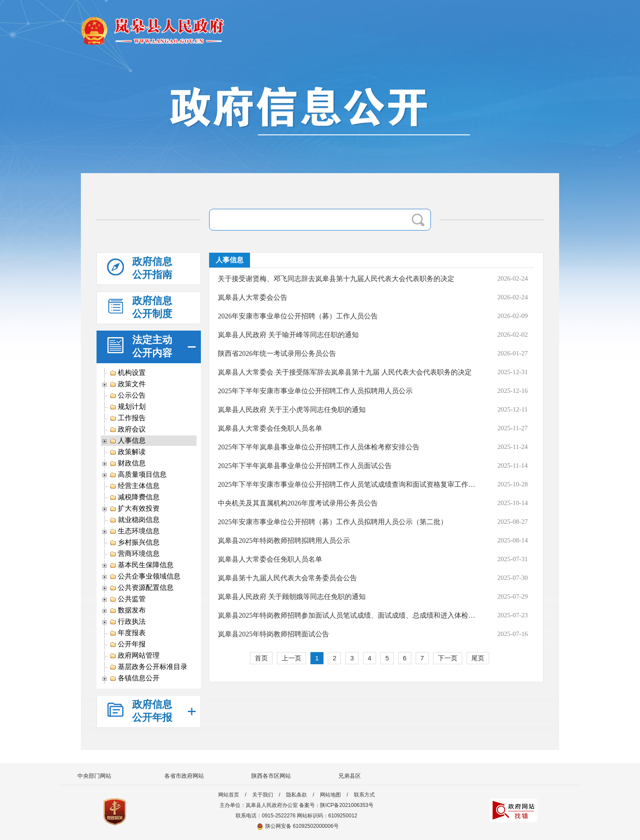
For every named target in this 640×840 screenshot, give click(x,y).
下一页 (448, 658)
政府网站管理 (135, 656)
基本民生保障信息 (142, 565)
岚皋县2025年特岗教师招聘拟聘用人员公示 (284, 540)
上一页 (292, 658)
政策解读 (128, 452)
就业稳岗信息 (135, 520)
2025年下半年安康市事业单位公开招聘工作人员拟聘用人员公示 (315, 391)
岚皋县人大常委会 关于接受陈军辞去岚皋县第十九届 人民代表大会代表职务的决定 (345, 372)
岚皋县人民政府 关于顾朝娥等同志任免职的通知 (292, 597)
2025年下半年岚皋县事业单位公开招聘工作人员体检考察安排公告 (319, 447)
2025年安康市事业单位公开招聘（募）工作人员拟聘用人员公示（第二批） (333, 522)
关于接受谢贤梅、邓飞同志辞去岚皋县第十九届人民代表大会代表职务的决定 (336, 279)
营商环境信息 (135, 554)
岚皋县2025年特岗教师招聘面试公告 (273, 634)
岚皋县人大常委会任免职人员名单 (270, 428)
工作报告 (128, 418)
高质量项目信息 (138, 475)
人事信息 (128, 441)
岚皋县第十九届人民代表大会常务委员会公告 (287, 578)
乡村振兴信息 (135, 542)
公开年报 (128, 644)
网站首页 (229, 795)
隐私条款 (297, 795)
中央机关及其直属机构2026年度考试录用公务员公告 (298, 503)
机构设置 (128, 373)
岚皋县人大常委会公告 (253, 297)
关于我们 (263, 795)
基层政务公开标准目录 (148, 667)
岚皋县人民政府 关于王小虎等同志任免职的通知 (292, 410)
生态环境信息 (135, 531)
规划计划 (128, 407)
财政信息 (128, 463)
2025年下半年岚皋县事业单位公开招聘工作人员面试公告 (305, 466)
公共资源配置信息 (142, 588)
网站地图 (330, 795)
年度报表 (128, 633)
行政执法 (128, 622)
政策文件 (128, 384)
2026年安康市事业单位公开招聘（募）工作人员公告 (298, 316)
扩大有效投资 (135, 509)
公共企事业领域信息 (145, 576)
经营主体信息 (135, 486)
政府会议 (128, 429)
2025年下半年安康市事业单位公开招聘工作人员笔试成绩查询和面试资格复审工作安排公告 (348, 484)
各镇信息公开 (135, 678)
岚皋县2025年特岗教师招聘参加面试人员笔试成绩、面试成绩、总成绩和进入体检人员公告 (348, 615)
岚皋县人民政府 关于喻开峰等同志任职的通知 (288, 335)
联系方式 (364, 795)
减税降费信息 (135, 497)
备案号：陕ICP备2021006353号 (336, 805)
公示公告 (128, 395)
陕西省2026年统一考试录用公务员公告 (277, 353)
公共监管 (128, 599)
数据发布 (128, 610)
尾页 (478, 658)
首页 (261, 658)
